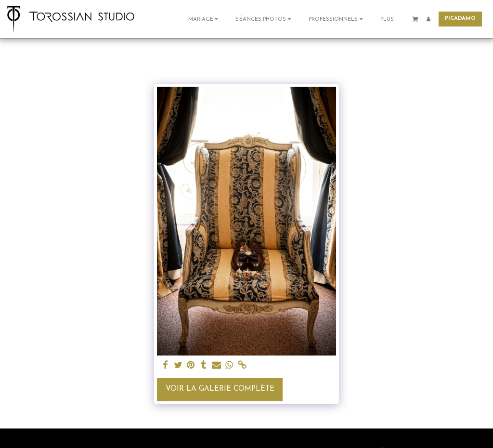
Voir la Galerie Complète (220, 389)
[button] (204, 19)
